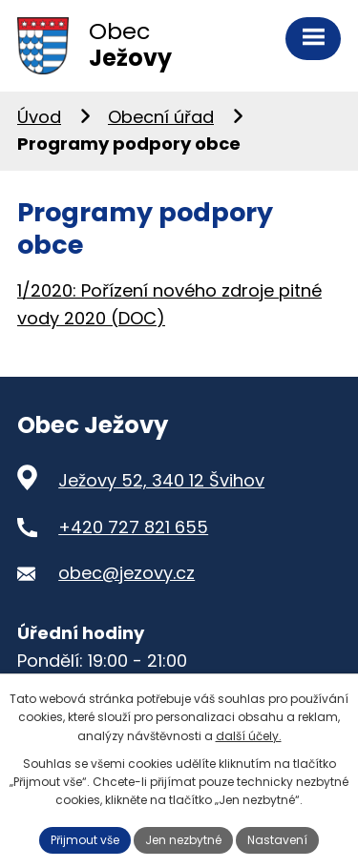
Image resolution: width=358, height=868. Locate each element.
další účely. (249, 736)
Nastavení (277, 840)
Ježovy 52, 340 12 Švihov (161, 480)
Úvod (39, 117)
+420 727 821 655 (133, 527)
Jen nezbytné (183, 840)
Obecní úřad (161, 117)
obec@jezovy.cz (126, 573)
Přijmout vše (85, 840)
